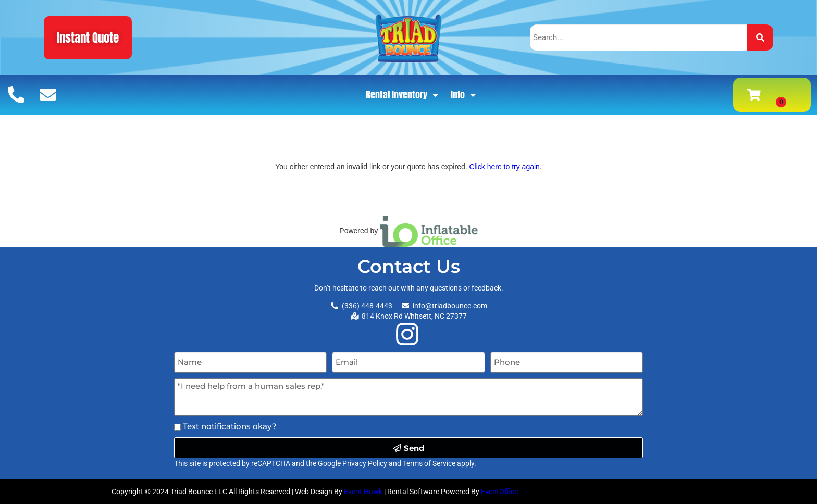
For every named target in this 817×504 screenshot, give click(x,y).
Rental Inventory (402, 95)
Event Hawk (363, 492)
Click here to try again (504, 167)
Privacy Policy (365, 463)
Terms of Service (429, 463)
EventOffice (499, 492)
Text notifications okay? (230, 426)
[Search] (760, 37)
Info (463, 95)
